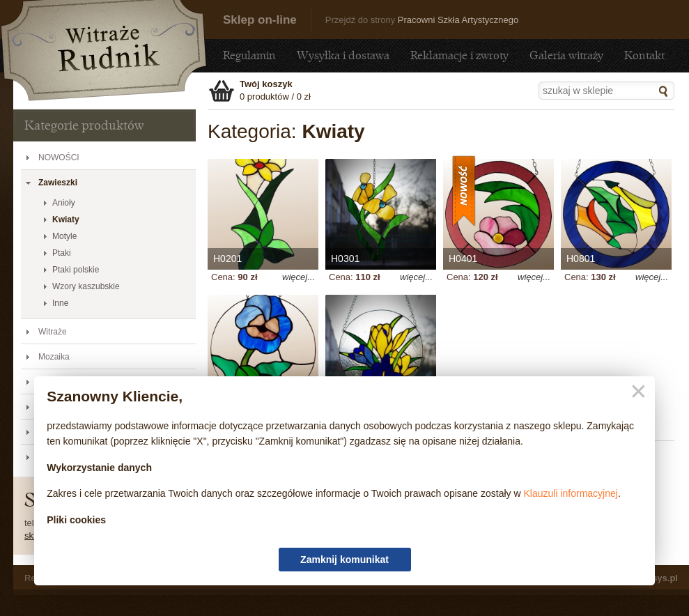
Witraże (53, 332)
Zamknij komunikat (344, 560)
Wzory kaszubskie (86, 286)
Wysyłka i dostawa (343, 55)
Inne (60, 303)
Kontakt (644, 55)
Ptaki (62, 253)
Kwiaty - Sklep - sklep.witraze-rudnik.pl (104, 51)
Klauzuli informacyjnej (571, 493)
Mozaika (54, 357)
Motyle (64, 236)
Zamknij (636, 392)
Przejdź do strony (422, 20)
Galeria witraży (566, 55)
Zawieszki (58, 183)
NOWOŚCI (59, 157)
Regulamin (249, 55)
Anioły (64, 203)
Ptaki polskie (76, 270)
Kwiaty (66, 220)
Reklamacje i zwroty (459, 55)
